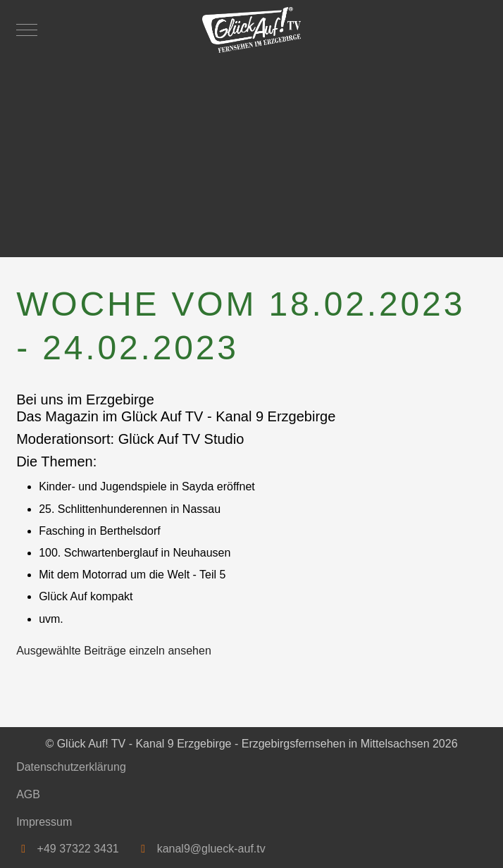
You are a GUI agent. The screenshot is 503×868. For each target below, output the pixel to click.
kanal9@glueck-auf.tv (211, 849)
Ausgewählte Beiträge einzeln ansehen (114, 651)
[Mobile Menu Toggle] (27, 30)
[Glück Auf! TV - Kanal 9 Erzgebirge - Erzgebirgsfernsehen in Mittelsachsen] (252, 30)
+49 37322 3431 (78, 849)
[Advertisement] (252, 151)
